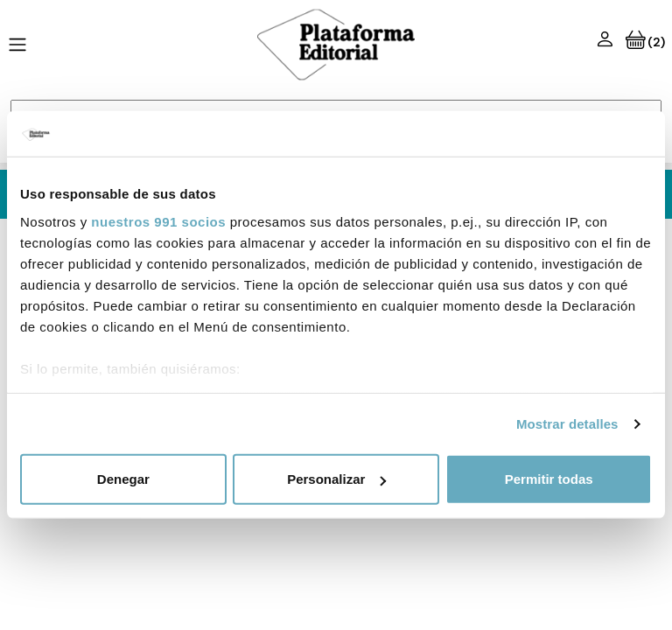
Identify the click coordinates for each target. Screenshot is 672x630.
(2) (645, 42)
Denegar (123, 479)
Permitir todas (549, 479)
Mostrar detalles (567, 424)
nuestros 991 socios (158, 222)
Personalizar (336, 479)
